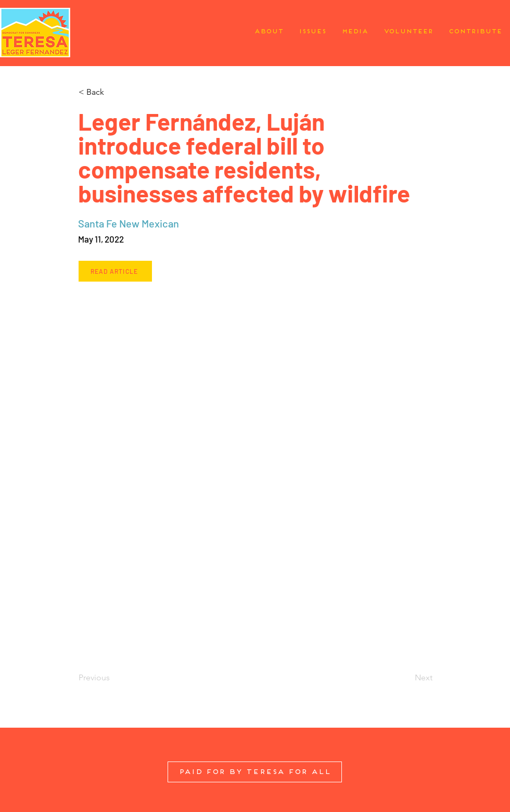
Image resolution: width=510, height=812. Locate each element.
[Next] (406, 678)
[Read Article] (115, 271)
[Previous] (113, 678)
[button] (113, 92)
